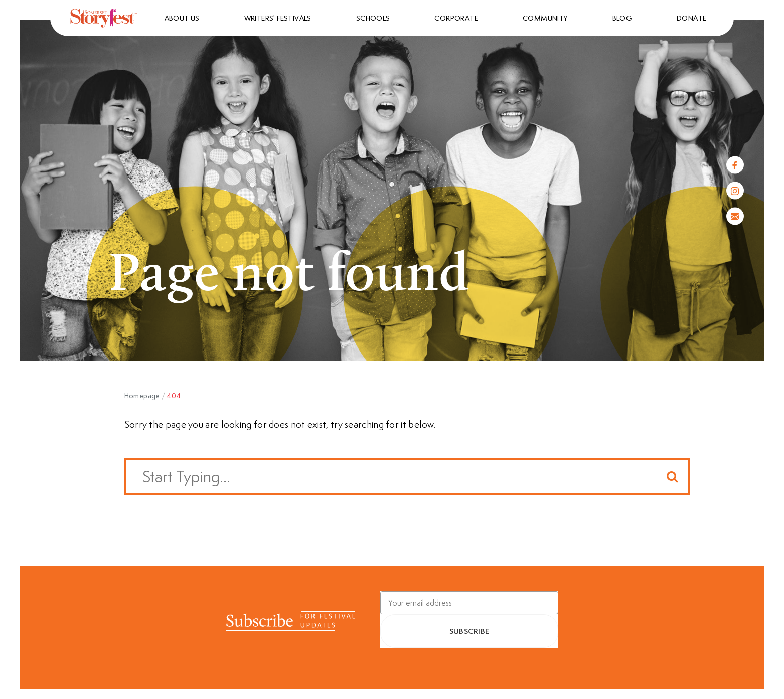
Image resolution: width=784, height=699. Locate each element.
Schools (373, 18)
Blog (622, 18)
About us (182, 18)
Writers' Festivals (278, 18)
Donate (691, 18)
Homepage (142, 396)
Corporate (456, 18)
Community (545, 18)
